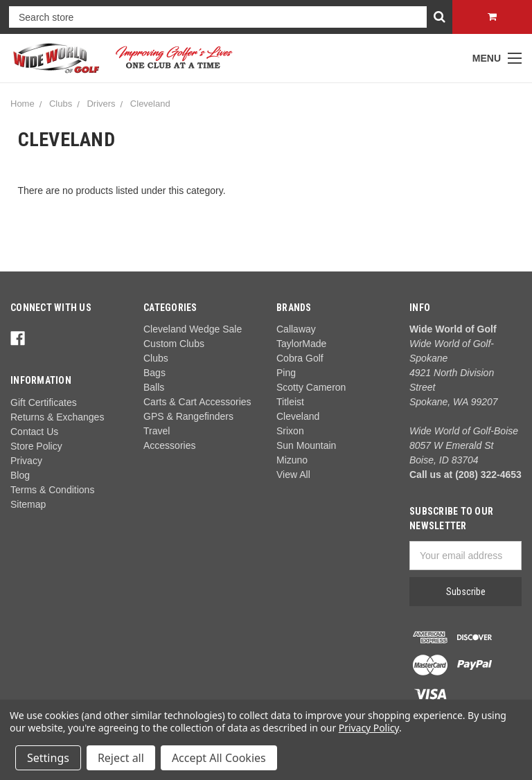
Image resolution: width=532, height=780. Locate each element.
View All (293, 475)
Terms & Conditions (52, 490)
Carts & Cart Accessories (197, 402)
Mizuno (292, 460)
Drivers (101, 104)
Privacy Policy (369, 728)
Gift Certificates (44, 402)
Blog (20, 475)
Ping (286, 373)
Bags (154, 373)
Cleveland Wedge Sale (193, 329)
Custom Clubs (174, 344)
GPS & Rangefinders (188, 416)
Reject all (121, 758)
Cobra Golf (300, 358)
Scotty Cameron (311, 387)
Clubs (61, 104)
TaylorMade (301, 344)
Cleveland (150, 104)
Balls (154, 387)
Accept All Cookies (219, 758)
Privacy (26, 461)
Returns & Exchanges (57, 417)
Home (23, 104)
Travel (157, 431)
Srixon (290, 431)
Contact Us (34, 432)
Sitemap (28, 504)
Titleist (290, 402)
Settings (48, 758)
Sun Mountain (306, 445)
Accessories (169, 445)
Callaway (296, 329)
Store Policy (36, 446)
